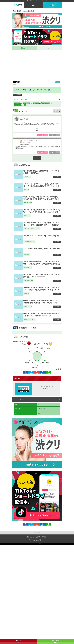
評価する (19, 642)
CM (33, 5)
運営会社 (44, 537)
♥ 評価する (18, 379)
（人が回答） (21, 99)
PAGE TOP (37, 533)
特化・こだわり (28, 90)
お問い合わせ (31, 540)
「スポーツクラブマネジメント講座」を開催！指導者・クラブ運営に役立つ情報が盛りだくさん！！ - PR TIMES (41, 186)
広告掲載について (41, 540)
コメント (49, 48)
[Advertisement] (37, 66)
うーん (56, 135)
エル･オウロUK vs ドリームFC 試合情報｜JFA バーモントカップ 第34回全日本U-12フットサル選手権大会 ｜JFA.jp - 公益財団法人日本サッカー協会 (41, 225)
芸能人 (52, 5)
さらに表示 (37, 158)
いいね (44, 135)
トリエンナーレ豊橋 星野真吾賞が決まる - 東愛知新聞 (42, 249)
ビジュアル (17, 90)
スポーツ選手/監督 (45, 90)
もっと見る (56, 111)
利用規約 (29, 537)
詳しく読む (57, 177)
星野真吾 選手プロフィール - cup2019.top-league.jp (41, 236)
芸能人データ (25, 48)
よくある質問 (37, 537)
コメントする (56, 642)
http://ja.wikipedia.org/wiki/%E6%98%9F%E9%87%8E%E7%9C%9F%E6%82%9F (37, 124)
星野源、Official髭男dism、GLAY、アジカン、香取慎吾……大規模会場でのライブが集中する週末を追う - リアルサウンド (42, 264)
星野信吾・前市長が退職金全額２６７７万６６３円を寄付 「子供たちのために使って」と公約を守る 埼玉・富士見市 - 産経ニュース (42, 212)
